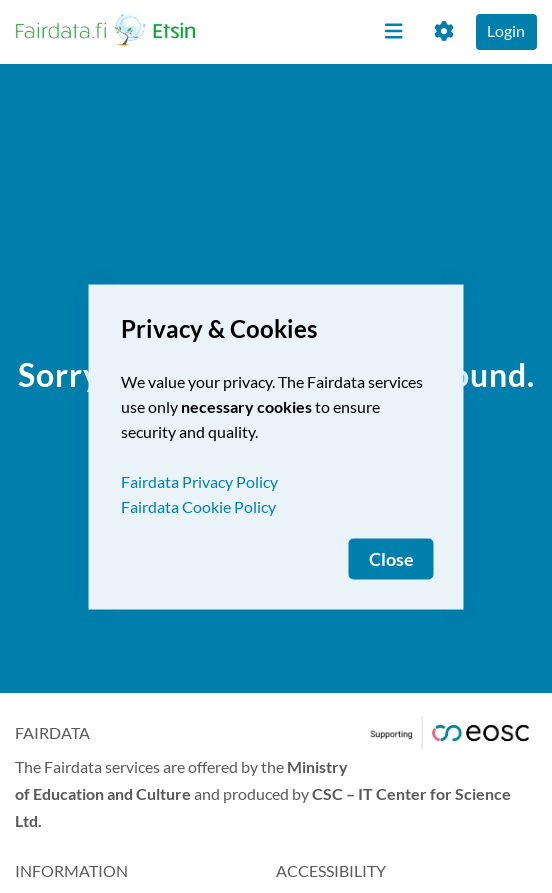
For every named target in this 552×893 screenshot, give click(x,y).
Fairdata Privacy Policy (199, 480)
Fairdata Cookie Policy (198, 505)
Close (391, 558)
